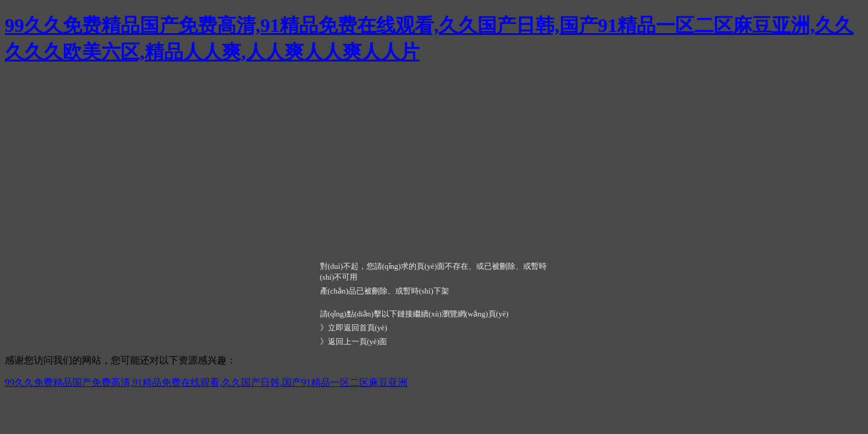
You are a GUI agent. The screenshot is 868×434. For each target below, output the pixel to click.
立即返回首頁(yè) (358, 328)
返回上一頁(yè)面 (358, 341)
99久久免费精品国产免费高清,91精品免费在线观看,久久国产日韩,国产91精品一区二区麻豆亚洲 (206, 382)
